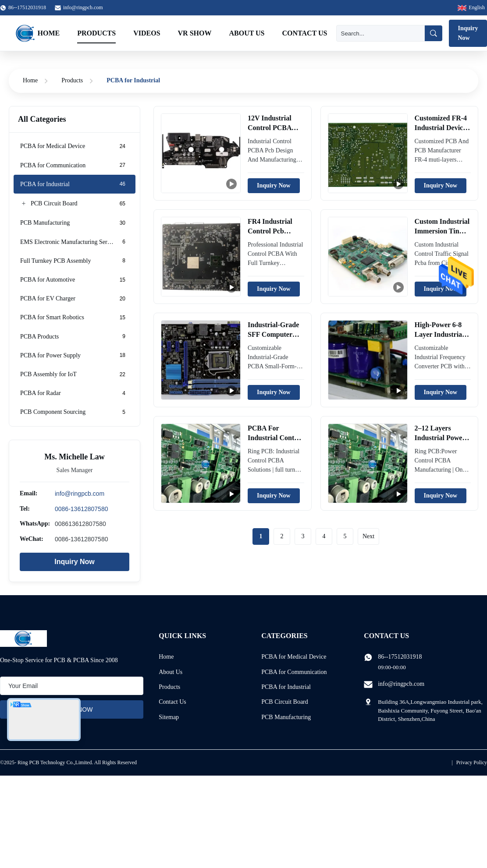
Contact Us (305, 33)
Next (368, 536)
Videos (147, 33)
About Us (247, 33)
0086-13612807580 (81, 508)
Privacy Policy (472, 762)
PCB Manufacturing (286, 717)
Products (96, 33)
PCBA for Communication (294, 672)
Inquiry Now (75, 562)
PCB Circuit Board (285, 702)
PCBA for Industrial (286, 687)
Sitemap (169, 717)
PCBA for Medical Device (294, 657)
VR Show (195, 33)
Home (49, 33)
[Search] (380, 33)
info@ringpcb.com (83, 7)
